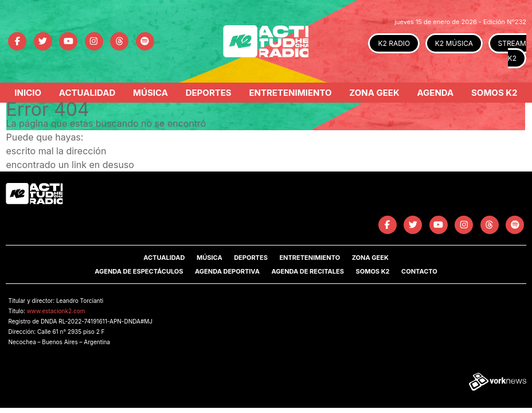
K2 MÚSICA (454, 43)
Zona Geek (374, 93)
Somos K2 (494, 93)
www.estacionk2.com (56, 311)
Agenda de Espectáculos (139, 271)
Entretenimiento (290, 93)
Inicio (28, 93)
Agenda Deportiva (227, 271)
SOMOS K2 (372, 271)
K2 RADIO (394, 43)
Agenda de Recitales (307, 271)
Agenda (435, 93)
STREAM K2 (512, 51)
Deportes (209, 93)
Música (150, 93)
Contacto (419, 271)
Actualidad (87, 93)
